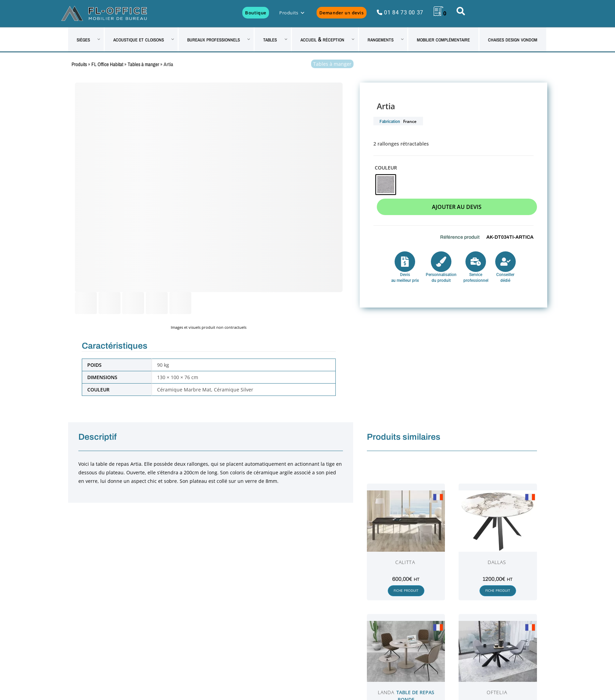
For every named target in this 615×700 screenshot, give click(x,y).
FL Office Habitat (107, 64)
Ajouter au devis (457, 207)
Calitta (405, 562)
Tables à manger (143, 64)
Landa (386, 692)
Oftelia (497, 692)
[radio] (386, 185)
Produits (79, 64)
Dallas (497, 562)
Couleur (386, 168)
